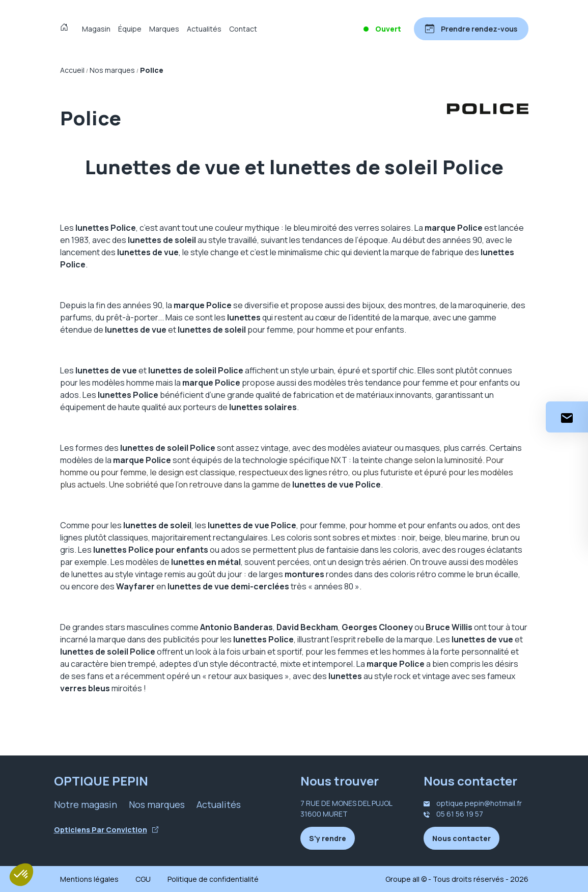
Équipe (130, 29)
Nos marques (157, 804)
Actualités (204, 29)
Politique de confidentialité (213, 879)
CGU (143, 879)
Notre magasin (86, 804)
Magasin (96, 29)
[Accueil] (66, 29)
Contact (243, 29)
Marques (164, 29)
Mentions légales (89, 879)
